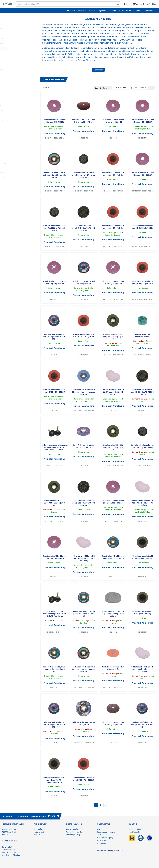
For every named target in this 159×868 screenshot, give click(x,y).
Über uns (112, 11)
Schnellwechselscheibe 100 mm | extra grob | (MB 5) (142, 446)
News (139, 11)
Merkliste (152, 4)
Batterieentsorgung (105, 838)
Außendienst (39, 832)
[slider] (35, 172)
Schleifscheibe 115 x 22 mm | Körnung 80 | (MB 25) (54, 282)
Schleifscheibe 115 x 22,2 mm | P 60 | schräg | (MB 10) (113, 447)
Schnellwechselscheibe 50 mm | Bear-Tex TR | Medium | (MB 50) (54, 780)
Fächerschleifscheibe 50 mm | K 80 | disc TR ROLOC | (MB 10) (142, 392)
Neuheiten (82, 11)
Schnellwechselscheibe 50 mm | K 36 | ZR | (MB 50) (113, 174)
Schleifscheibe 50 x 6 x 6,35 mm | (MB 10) (84, 723)
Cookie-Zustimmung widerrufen (110, 850)
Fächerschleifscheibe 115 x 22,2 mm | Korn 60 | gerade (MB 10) (54, 175)
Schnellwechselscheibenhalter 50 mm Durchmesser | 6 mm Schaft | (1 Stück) (55, 447)
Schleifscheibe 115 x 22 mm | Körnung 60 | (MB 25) (54, 121)
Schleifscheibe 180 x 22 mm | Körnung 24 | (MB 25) (54, 557)
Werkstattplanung (126, 11)
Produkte (71, 11)
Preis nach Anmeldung (54, 133)
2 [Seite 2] (101, 805)
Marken (92, 11)
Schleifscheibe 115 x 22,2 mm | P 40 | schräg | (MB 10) (113, 337)
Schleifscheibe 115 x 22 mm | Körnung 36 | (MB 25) (113, 282)
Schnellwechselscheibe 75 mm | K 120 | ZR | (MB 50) (54, 391)
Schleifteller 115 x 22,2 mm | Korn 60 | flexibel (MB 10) (113, 557)
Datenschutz (102, 840)
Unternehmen (39, 829)
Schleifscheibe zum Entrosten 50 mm (142, 335)
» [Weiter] (106, 805)
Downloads (148, 11)
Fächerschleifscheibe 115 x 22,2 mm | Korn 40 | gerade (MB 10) (84, 392)
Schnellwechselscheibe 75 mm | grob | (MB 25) (142, 612)
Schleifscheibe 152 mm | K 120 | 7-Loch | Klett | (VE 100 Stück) (142, 503)
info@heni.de (134, 832)
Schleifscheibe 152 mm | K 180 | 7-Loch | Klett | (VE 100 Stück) (84, 558)
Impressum (102, 843)
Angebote (102, 11)
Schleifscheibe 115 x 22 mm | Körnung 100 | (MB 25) (113, 502)
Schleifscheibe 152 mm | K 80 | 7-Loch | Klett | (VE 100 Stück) (113, 614)
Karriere (37, 835)
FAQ (99, 829)
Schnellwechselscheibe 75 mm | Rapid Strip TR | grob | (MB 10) (54, 228)
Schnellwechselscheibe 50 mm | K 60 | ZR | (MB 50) (142, 282)
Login (127, 4)
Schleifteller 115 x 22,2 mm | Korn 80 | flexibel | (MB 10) (54, 669)
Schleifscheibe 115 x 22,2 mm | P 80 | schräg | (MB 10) (54, 503)
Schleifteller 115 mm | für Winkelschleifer (113, 668)
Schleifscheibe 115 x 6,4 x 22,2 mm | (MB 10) (84, 446)
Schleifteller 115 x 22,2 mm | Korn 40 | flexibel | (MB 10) (84, 614)
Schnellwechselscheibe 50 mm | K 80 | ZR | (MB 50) (113, 227)
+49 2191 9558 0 (136, 829)
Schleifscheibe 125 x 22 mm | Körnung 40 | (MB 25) (113, 723)
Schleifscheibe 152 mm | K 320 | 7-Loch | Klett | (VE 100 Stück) (142, 669)
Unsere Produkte (72, 829)
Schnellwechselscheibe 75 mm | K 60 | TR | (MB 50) (84, 779)
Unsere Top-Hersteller (74, 832)
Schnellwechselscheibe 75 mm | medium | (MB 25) (142, 557)
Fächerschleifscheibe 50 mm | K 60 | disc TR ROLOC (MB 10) (84, 503)
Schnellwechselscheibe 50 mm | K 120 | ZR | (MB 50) (84, 335)
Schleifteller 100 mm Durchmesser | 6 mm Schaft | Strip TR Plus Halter (54, 614)
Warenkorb (139, 4)
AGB (99, 835)
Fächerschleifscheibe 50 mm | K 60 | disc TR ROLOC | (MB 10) (54, 725)
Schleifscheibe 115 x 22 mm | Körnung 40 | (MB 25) (113, 121)
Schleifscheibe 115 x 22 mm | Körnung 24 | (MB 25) (142, 174)
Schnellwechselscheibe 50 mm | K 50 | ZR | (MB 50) (142, 227)
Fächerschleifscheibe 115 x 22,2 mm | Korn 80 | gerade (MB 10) (84, 669)
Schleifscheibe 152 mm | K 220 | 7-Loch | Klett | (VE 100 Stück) (113, 392)
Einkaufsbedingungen (106, 832)
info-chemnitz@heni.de (11, 855)
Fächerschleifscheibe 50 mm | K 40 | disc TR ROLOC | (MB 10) (84, 228)
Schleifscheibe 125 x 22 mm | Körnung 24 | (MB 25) (142, 121)
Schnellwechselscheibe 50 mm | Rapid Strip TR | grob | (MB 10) (84, 175)
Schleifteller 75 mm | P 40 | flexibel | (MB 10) (84, 282)
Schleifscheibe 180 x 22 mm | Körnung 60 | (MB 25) (84, 121)
